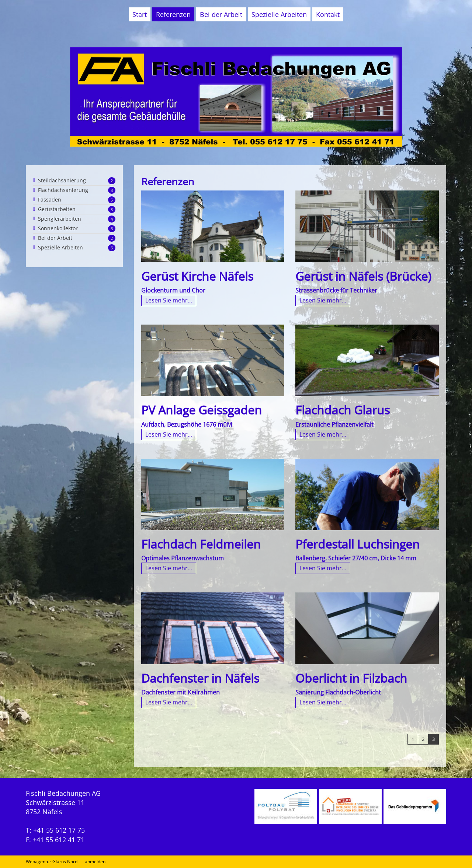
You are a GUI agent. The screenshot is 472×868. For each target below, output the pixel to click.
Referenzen (173, 14)
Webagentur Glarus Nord (52, 862)
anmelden (95, 862)
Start (140, 14)
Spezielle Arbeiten (279, 14)
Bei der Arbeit (221, 14)
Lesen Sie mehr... (169, 300)
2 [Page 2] (423, 739)
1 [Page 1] (413, 739)
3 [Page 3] (433, 739)
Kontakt (328, 14)
